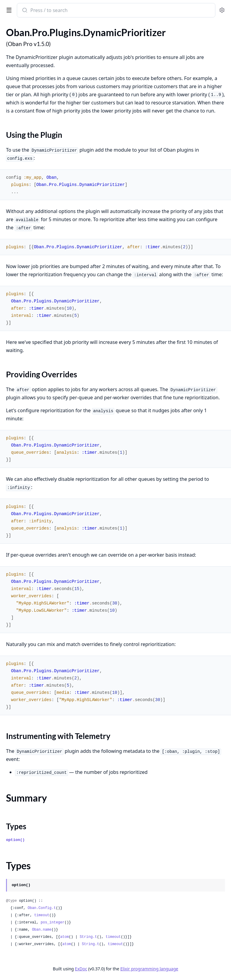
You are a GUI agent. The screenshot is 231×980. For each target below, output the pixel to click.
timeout (42, 915)
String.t (88, 937)
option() (15, 840)
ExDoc (81, 969)
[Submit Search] (24, 11)
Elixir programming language (149, 969)
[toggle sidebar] (8, 10)
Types (16, 826)
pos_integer (52, 923)
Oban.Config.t (42, 908)
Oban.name (42, 930)
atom (65, 937)
